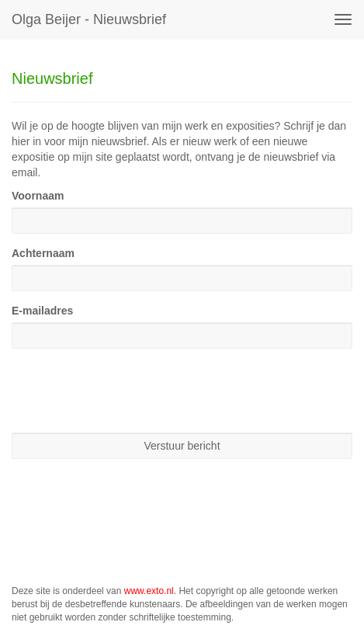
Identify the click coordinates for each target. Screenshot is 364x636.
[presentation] (130, 391)
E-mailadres (42, 311)
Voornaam (38, 196)
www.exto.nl (149, 591)
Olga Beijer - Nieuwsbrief (89, 19)
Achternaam (43, 253)
